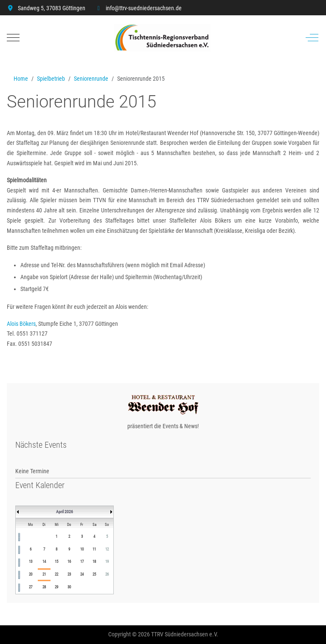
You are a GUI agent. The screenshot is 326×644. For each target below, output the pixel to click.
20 (31, 574)
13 (31, 562)
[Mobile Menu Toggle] (13, 37)
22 (56, 574)
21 (44, 574)
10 (82, 549)
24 (82, 574)
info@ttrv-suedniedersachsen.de (144, 8)
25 (94, 574)
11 (94, 549)
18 (94, 562)
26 (107, 574)
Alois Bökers (21, 324)
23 (69, 574)
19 (107, 562)
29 (56, 587)
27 (31, 587)
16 (69, 562)
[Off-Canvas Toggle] (312, 37)
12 (107, 549)
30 (69, 587)
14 (44, 562)
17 (82, 562)
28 (44, 587)
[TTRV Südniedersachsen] (162, 38)
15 (56, 562)
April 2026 (65, 512)
